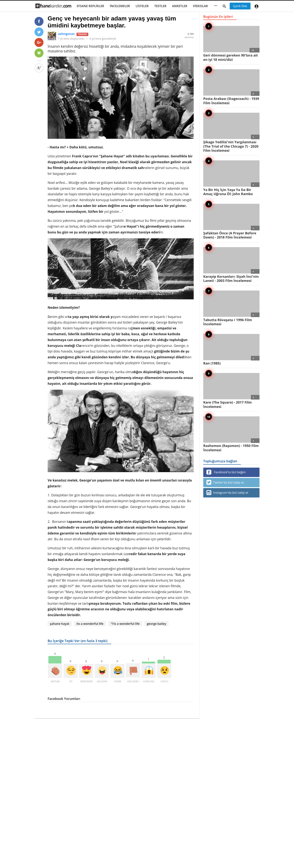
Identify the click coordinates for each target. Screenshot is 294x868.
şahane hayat (60, 624)
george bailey (156, 624)
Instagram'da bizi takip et (227, 493)
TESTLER (160, 6)
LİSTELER (142, 6)
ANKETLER (180, 6)
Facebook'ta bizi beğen (226, 472)
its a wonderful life (90, 624)
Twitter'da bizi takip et (225, 482)
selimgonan (66, 34)
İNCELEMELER (120, 6)
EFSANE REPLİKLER (90, 6)
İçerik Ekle (240, 6)
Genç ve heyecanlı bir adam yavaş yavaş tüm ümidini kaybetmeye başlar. (112, 22)
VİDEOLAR (200, 6)
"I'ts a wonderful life (125, 624)
